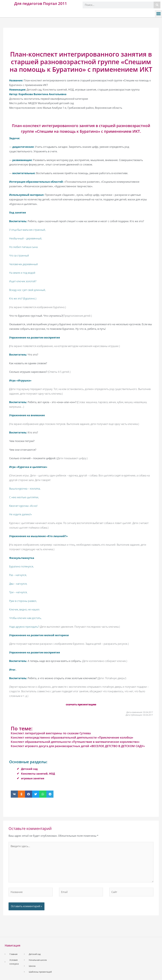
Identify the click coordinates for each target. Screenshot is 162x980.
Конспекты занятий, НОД (38, 774)
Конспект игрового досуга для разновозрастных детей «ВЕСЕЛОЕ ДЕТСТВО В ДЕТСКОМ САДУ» (78, 746)
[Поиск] (157, 5)
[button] (158, 14)
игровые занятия (33, 778)
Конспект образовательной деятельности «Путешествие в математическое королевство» (75, 742)
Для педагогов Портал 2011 (41, 3)
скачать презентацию (81, 704)
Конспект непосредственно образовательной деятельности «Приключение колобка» (72, 737)
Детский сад (29, 769)
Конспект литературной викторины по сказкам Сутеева (51, 733)
